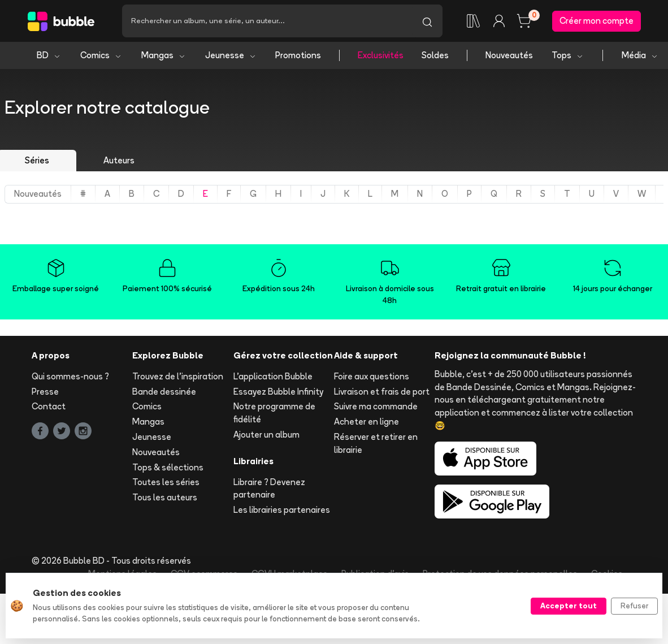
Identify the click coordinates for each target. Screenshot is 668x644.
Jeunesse (231, 55)
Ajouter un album (266, 435)
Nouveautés (509, 55)
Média (640, 55)
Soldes (435, 55)
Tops (568, 55)
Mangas (164, 55)
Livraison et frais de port (382, 392)
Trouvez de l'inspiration (178, 376)
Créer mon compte (597, 21)
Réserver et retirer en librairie (376, 443)
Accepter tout (569, 606)
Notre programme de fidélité (274, 413)
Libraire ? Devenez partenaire (269, 489)
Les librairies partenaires (282, 510)
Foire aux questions (372, 376)
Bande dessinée (164, 392)
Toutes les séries (166, 482)
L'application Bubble (273, 376)
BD (49, 55)
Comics (101, 55)
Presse (45, 392)
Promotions (298, 55)
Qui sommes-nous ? (70, 376)
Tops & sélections (168, 467)
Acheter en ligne (366, 422)
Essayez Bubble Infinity (278, 392)
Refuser (634, 606)
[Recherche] (267, 21)
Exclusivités (381, 55)
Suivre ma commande (376, 406)
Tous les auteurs (165, 497)
